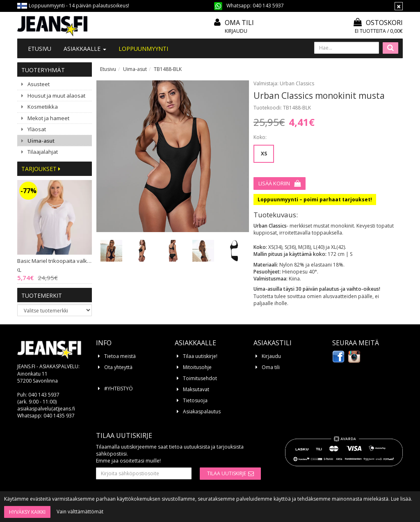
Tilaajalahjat (43, 152)
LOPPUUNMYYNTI (143, 49)
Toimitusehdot (200, 378)
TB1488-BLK (168, 69)
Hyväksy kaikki (27, 512)
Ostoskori (378, 23)
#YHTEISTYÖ (119, 389)
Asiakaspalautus (202, 411)
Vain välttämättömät (80, 512)
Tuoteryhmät (43, 70)
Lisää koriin (274, 183)
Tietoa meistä (120, 356)
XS (264, 154)
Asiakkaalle (85, 49)
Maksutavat (196, 389)
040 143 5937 (268, 6)
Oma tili (239, 23)
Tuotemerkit (42, 295)
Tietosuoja (195, 400)
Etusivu (40, 49)
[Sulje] (399, 6)
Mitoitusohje (197, 367)
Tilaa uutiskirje (227, 473)
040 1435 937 (59, 416)
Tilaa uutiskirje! (200, 356)
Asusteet (39, 84)
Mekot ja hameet (48, 118)
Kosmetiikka (43, 107)
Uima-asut (41, 141)
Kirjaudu (236, 31)
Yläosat (37, 129)
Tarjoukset (41, 169)
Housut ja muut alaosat (56, 96)
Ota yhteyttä (118, 367)
